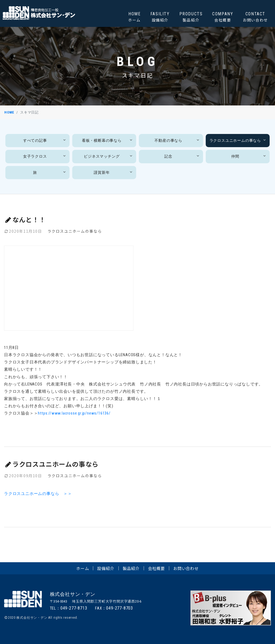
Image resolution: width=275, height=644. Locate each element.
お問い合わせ (186, 568)
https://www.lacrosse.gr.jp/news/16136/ (74, 413)
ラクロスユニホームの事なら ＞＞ (38, 494)
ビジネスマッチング (109, 156)
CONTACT (255, 17)
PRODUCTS (191, 17)
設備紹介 (106, 568)
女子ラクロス (45, 156)
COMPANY (223, 17)
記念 (182, 156)
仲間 (249, 156)
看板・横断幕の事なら (108, 140)
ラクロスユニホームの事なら (238, 140)
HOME (134, 17)
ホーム (83, 568)
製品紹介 (131, 568)
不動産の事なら (177, 140)
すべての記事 (45, 140)
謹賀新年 (114, 172)
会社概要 (156, 568)
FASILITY (160, 17)
